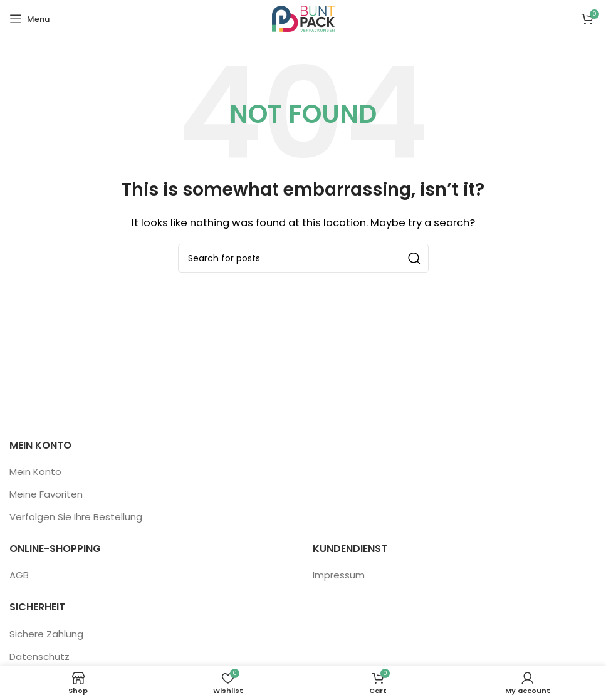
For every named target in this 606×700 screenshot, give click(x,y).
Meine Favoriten (46, 494)
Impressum (339, 575)
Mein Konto (35, 472)
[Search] (303, 258)
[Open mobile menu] (29, 19)
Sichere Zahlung (46, 634)
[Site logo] (303, 18)
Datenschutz (39, 656)
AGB (19, 575)
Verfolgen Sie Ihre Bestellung (76, 517)
